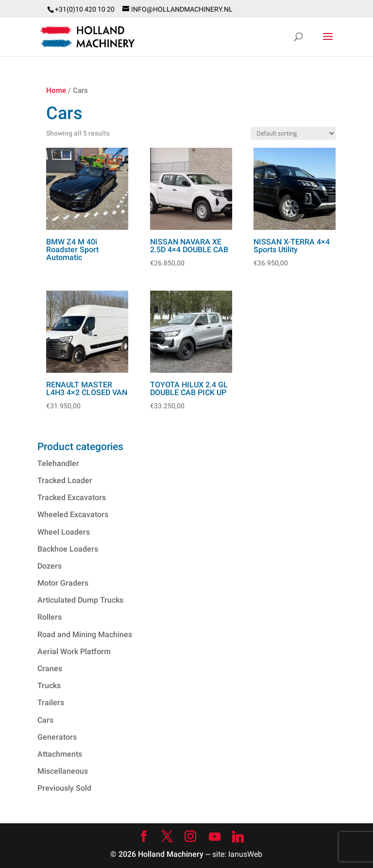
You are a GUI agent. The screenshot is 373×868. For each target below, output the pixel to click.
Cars (45, 720)
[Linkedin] (238, 837)
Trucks (49, 686)
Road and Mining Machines (85, 634)
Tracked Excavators (72, 497)
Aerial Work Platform (74, 651)
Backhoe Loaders (68, 549)
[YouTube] (215, 837)
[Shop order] (293, 133)
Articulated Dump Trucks (80, 600)
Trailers (51, 703)
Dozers (50, 566)
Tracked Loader (65, 480)
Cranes (50, 668)
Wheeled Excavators (73, 514)
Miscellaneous (63, 771)
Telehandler (58, 463)
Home (56, 90)
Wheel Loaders (64, 532)
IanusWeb (245, 854)
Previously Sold (64, 788)
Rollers (50, 617)
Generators (57, 737)
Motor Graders (63, 583)
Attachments (60, 754)
